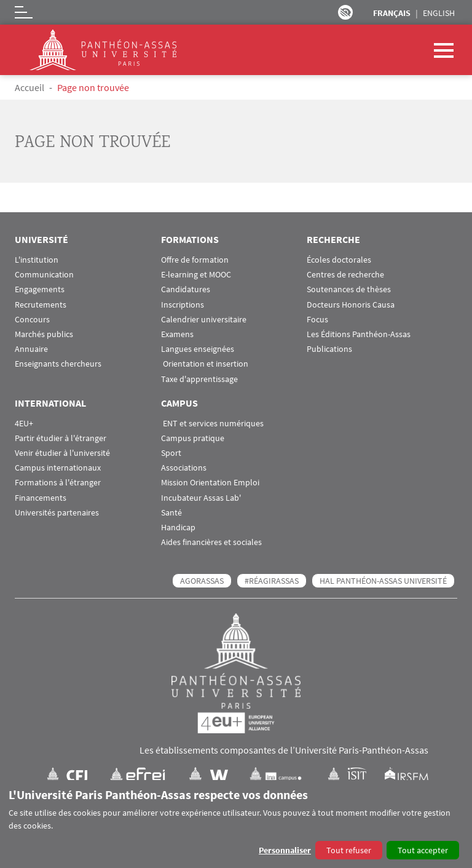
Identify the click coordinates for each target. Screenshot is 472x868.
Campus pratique (193, 438)
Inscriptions (183, 305)
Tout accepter (423, 850)
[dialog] (236, 824)
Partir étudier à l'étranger (61, 438)
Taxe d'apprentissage (199, 379)
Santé (171, 513)
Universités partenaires (57, 513)
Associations (184, 468)
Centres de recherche (345, 275)
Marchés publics (44, 334)
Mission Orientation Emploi (210, 483)
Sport (171, 453)
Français (392, 13)
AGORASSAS (202, 581)
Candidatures (186, 289)
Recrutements (41, 305)
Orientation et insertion (205, 364)
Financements (41, 498)
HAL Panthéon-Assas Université (383, 581)
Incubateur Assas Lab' (201, 498)
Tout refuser (349, 850)
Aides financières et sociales (211, 542)
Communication (44, 275)
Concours (32, 320)
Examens (177, 334)
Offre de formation (195, 260)
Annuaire (31, 349)
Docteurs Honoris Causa (351, 305)
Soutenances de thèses (349, 289)
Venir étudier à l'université (62, 453)
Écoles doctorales (339, 260)
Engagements (40, 289)
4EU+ (24, 424)
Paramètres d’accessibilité (345, 12)
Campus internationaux (58, 468)
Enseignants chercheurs (58, 364)
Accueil (29, 87)
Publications (329, 349)
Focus (317, 320)
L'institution (37, 260)
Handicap (178, 528)
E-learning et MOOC (196, 275)
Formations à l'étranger (58, 483)
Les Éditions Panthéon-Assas (359, 334)
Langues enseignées (198, 349)
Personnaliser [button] (285, 850)
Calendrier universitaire (204, 320)
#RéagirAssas (272, 581)
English (439, 13)
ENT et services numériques (212, 424)
